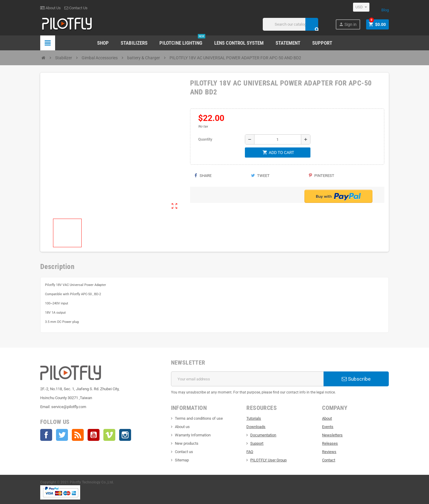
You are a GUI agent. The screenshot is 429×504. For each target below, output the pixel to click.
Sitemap (182, 460)
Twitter (62, 435)
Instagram (125, 435)
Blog (385, 10)
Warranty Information (193, 435)
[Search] (290, 24)
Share (203, 176)
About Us (50, 8)
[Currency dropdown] (361, 7)
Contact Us (76, 8)
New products (187, 443)
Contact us (184, 452)
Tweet (260, 176)
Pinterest (322, 176)
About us (182, 427)
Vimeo (109, 435)
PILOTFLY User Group (268, 460)
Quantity (205, 139)
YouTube (94, 435)
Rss (78, 435)
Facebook (46, 435)
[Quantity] (278, 139)
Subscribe (356, 379)
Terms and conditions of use (199, 418)
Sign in (348, 24)
